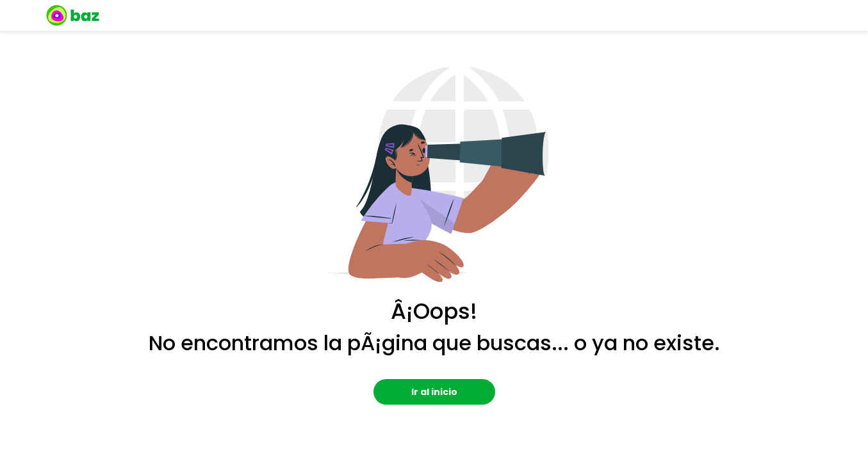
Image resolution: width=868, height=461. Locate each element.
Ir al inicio (434, 392)
